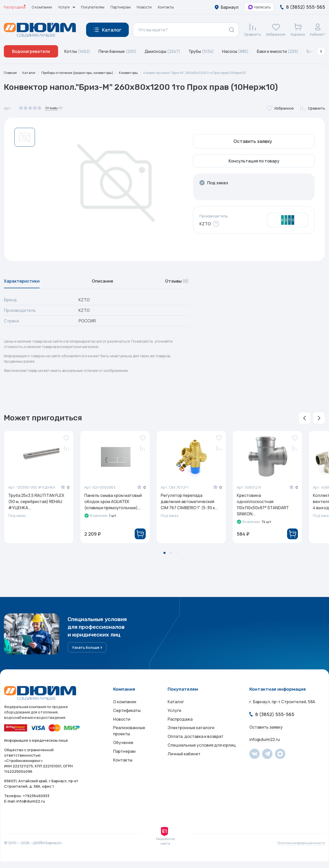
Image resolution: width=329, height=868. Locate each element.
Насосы (235, 51)
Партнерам (121, 7)
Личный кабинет (184, 770)
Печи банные (117, 51)
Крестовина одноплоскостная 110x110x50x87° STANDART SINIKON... (263, 508)
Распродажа (15, 7)
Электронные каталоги (191, 739)
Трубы (201, 51)
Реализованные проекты (129, 742)
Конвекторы (142, 73)
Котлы (77, 51)
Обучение (123, 756)
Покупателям (93, 7)
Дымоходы (162, 51)
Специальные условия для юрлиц (202, 760)
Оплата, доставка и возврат (195, 750)
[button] (321, 51)
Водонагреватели (31, 51)
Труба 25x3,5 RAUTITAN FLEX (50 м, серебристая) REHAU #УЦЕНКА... (36, 505)
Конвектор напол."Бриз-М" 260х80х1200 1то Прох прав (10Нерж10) (217, 73)
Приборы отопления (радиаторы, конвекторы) (85, 73)
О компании (42, 7)
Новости (144, 7)
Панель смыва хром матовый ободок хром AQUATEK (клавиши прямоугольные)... (113, 505)
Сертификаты (127, 719)
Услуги (174, 719)
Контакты (166, 7)
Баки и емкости (278, 51)
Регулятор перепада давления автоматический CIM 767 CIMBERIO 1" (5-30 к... (189, 505)
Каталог (31, 73)
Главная (11, 73)
